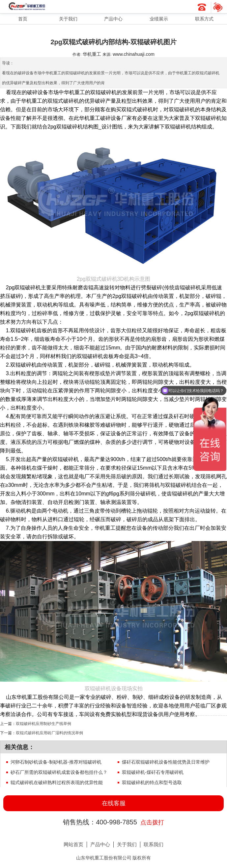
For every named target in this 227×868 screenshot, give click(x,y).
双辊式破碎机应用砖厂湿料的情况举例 (49, 733)
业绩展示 (159, 19)
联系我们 (154, 844)
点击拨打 (152, 822)
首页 (23, 19)
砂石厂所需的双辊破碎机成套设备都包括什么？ (59, 772)
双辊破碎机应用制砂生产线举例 (43, 723)
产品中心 (113, 19)
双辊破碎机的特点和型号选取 (152, 782)
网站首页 (73, 844)
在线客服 (114, 803)
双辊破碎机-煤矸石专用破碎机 (153, 772)
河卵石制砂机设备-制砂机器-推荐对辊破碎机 (56, 762)
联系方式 (204, 19)
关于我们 (68, 19)
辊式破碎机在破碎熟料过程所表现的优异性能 (57, 782)
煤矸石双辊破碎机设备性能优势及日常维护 (166, 762)
